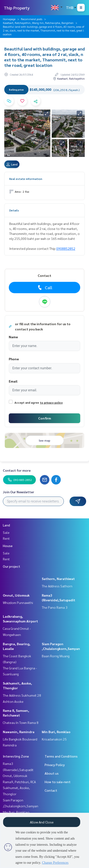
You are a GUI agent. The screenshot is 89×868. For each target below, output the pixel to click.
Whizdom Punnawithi (18, 603)
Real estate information (26, 179)
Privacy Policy (55, 765)
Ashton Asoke (13, 701)
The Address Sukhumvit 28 (22, 695)
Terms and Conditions (61, 756)
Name (13, 337)
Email (13, 381)
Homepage (9, 19)
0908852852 (66, 248)
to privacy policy (51, 402)
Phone (14, 359)
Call (44, 288)
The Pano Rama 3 (55, 607)
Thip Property (17, 8)
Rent (6, 538)
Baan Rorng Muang (56, 656)
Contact (51, 790)
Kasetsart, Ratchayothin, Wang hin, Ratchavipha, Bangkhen (38, 23)
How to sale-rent (58, 782)
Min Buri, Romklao (56, 732)
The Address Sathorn (57, 586)
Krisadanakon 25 (54, 739)
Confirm (45, 418)
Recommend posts (32, 19)
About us (52, 773)
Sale (6, 532)
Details (14, 210)
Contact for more (17, 470)
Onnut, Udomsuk (16, 595)
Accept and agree (27, 402)
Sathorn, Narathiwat (58, 579)
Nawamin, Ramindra (19, 732)
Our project (12, 566)
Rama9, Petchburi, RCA (19, 782)
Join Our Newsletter (19, 492)
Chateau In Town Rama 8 (21, 722)
